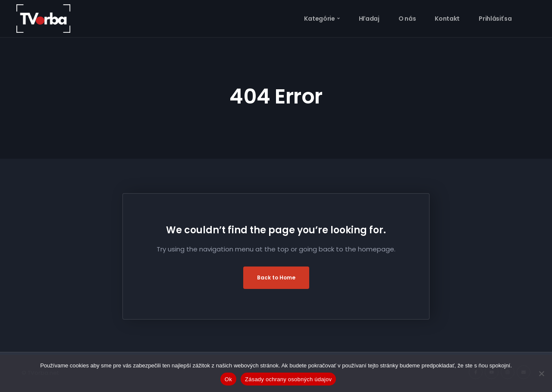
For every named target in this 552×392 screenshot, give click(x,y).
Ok (228, 379)
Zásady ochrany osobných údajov (288, 379)
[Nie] (541, 373)
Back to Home (276, 278)
